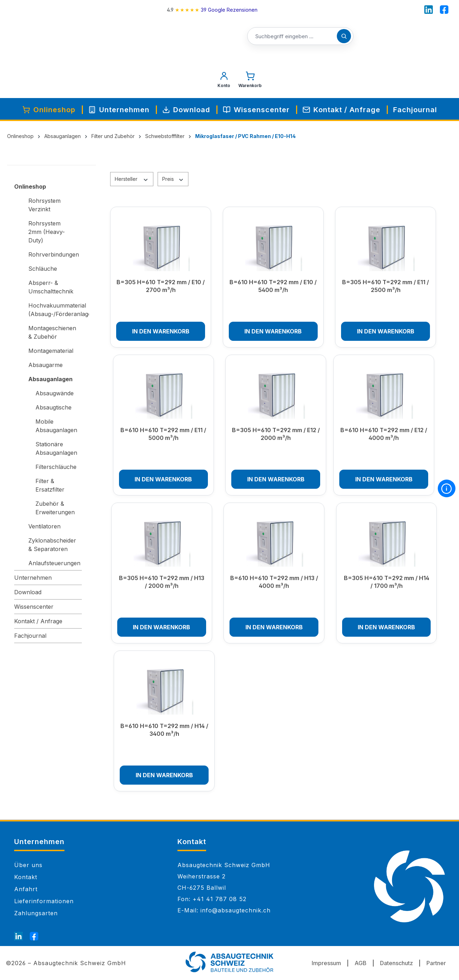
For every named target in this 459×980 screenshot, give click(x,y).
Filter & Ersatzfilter (50, 485)
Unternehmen (33, 578)
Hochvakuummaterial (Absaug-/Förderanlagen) (55, 310)
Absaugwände (55, 393)
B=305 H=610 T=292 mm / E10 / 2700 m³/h (161, 286)
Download (28, 592)
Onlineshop (30, 187)
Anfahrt (26, 889)
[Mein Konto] (224, 81)
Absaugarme (46, 365)
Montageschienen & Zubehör (52, 332)
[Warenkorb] (250, 81)
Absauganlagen (50, 379)
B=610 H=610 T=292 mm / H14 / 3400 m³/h (164, 730)
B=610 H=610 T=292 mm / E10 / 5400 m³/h (273, 286)
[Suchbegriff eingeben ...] (300, 36)
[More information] (447, 488)
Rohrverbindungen (54, 254)
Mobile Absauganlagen (56, 426)
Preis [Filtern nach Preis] (173, 179)
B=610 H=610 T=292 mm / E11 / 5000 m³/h (163, 434)
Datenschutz (396, 963)
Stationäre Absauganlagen (56, 448)
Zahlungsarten (36, 913)
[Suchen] (344, 36)
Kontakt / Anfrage (38, 621)
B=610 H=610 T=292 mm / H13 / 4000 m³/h (274, 582)
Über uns (28, 865)
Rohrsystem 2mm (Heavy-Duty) (47, 232)
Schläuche (43, 269)
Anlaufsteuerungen (54, 563)
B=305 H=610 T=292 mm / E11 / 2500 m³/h (386, 286)
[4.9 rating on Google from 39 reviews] (212, 10)
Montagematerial (51, 351)
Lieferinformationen (44, 901)
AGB (361, 963)
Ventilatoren (44, 526)
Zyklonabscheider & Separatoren (52, 545)
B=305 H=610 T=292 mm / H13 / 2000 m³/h (162, 582)
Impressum (326, 963)
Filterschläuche (56, 467)
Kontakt (26, 877)
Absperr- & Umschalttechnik (51, 287)
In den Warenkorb (161, 331)
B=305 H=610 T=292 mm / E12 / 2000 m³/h (276, 434)
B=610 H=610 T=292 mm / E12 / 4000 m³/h (384, 434)
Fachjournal (30, 636)
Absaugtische (53, 407)
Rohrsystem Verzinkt (44, 205)
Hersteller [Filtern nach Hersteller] (132, 179)
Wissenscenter (34, 607)
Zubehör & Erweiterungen (55, 508)
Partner (436, 963)
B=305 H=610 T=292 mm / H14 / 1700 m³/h (387, 582)
